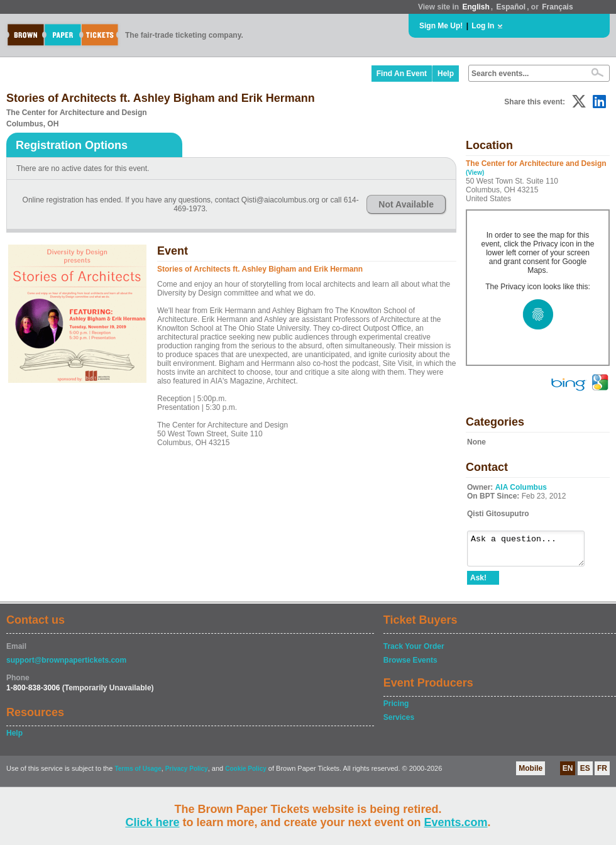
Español (511, 7)
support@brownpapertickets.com (66, 666)
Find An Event (402, 74)
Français (557, 7)
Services (399, 723)
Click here (152, 822)
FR (602, 774)
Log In (483, 26)
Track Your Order (414, 652)
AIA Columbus (521, 487)
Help (446, 74)
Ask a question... (532, 551)
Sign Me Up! (441, 26)
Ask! (478, 583)
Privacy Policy (187, 774)
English (476, 7)
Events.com (456, 822)
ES (585, 774)
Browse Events (410, 666)
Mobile (531, 774)
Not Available (406, 204)
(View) (475, 173)
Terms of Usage (138, 774)
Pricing (396, 709)
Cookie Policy (246, 774)
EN (568, 774)
